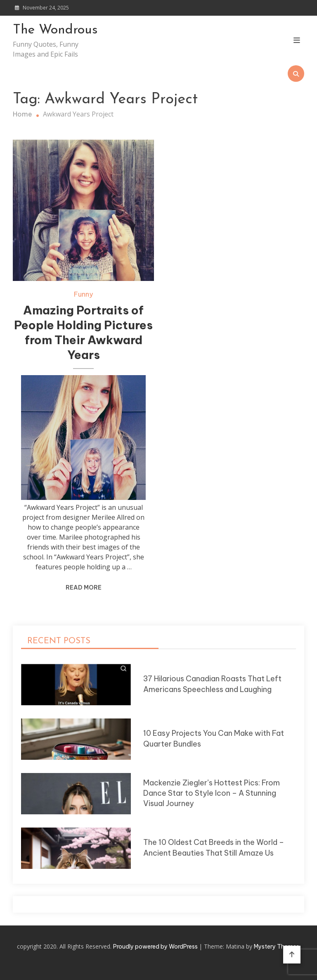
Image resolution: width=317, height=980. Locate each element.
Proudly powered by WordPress (156, 947)
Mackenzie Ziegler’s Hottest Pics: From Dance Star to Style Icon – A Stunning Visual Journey (212, 793)
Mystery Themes (277, 947)
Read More (84, 588)
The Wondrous (55, 30)
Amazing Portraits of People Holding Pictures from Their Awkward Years (83, 332)
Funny (83, 294)
